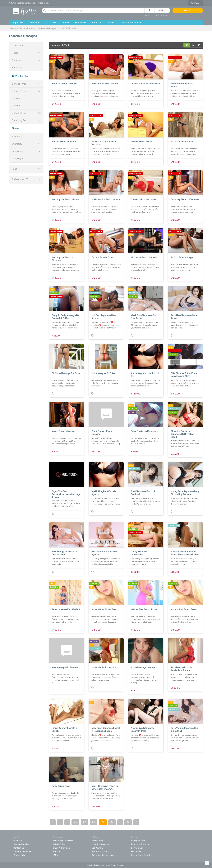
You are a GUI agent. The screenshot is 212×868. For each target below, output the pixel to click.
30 (112, 822)
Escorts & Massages (156, 16)
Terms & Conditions (23, 852)
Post (188, 10)
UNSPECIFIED (65, 28)
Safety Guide (59, 844)
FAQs (55, 855)
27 (84, 822)
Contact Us (19, 848)
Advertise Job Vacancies (103, 855)
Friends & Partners (27, 28)
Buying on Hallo (138, 841)
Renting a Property (140, 844)
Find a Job (136, 852)
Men (75, 28)
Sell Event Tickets (100, 852)
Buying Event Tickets (141, 855)
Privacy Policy (20, 855)
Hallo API (57, 852)
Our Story (18, 841)
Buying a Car (137, 848)
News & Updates (21, 844)
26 (75, 822)
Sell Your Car (98, 848)
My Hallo (196, 3)
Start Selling (98, 841)
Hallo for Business (100, 844)
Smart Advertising (61, 848)
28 (94, 822)
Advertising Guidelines (63, 841)
